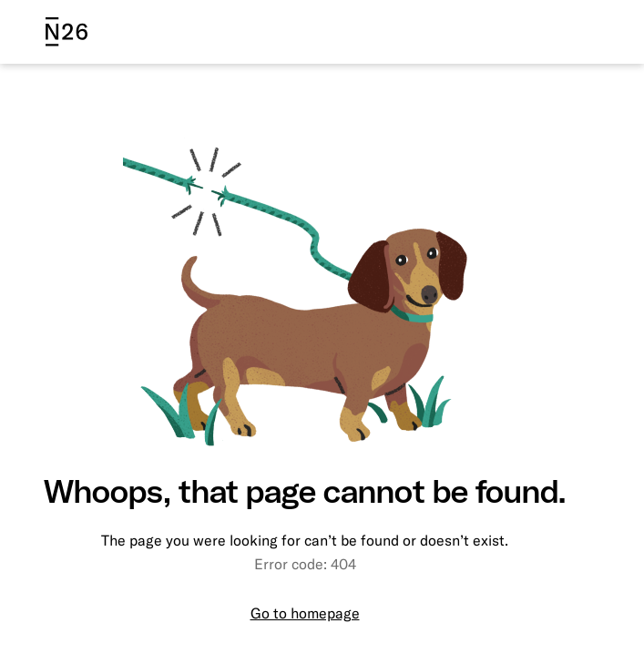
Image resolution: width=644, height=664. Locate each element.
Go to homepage (305, 613)
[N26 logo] (66, 32)
